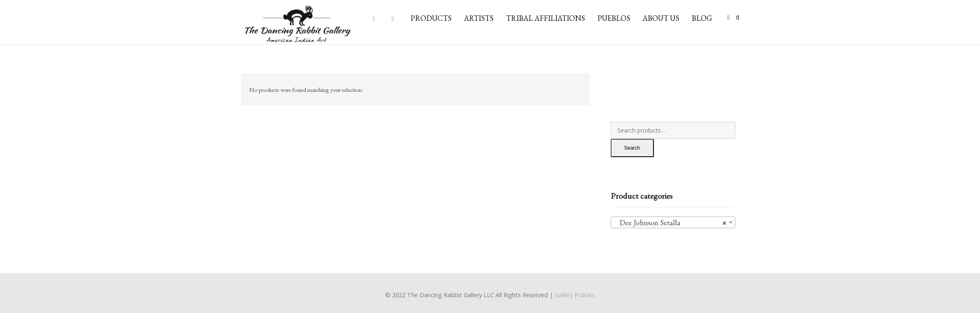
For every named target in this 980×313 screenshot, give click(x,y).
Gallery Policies (575, 295)
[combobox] (673, 222)
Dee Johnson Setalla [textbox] (671, 223)
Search (632, 148)
